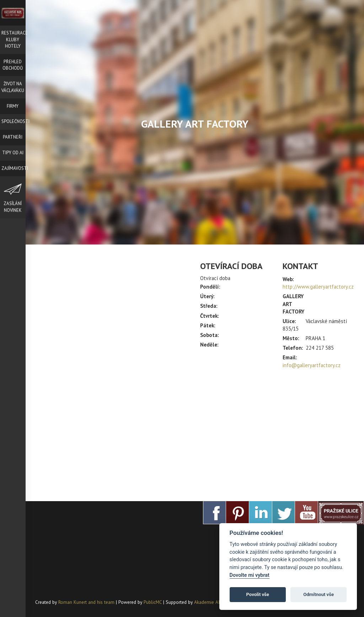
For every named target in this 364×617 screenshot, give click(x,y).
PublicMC (153, 602)
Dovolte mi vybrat (250, 575)
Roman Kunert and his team (87, 602)
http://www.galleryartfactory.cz (318, 287)
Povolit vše (258, 594)
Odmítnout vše (318, 594)
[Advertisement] (277, 432)
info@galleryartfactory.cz (312, 365)
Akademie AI (207, 602)
